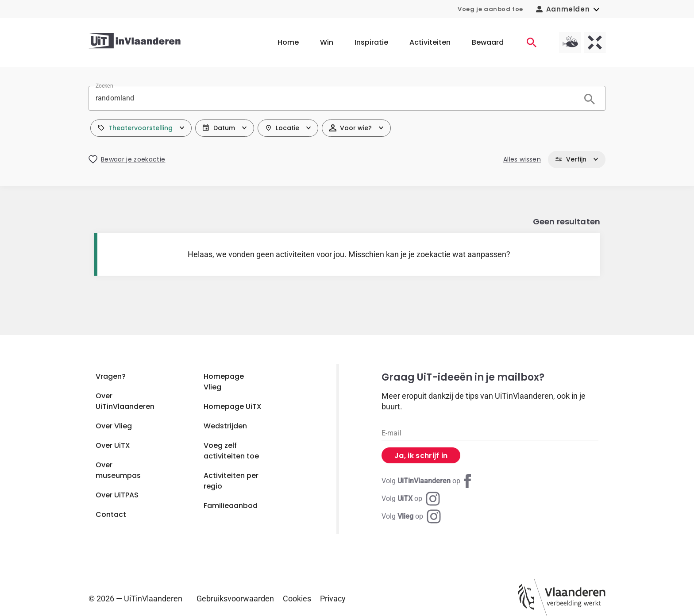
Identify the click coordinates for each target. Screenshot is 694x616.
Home (288, 42)
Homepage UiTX (233, 406)
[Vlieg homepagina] (570, 42)
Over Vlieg (114, 426)
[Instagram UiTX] (411, 499)
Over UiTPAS (117, 495)
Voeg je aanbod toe (490, 9)
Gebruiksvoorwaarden (235, 599)
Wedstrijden (225, 426)
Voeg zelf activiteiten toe (231, 451)
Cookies (297, 599)
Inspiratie (371, 42)
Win (327, 42)
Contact (111, 514)
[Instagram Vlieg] (411, 516)
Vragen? (111, 376)
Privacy (333, 599)
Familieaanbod (231, 506)
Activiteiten (430, 42)
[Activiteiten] (532, 42)
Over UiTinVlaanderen (125, 401)
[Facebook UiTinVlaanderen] (428, 481)
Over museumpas (118, 470)
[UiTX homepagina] (595, 42)
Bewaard (488, 42)
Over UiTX (113, 445)
